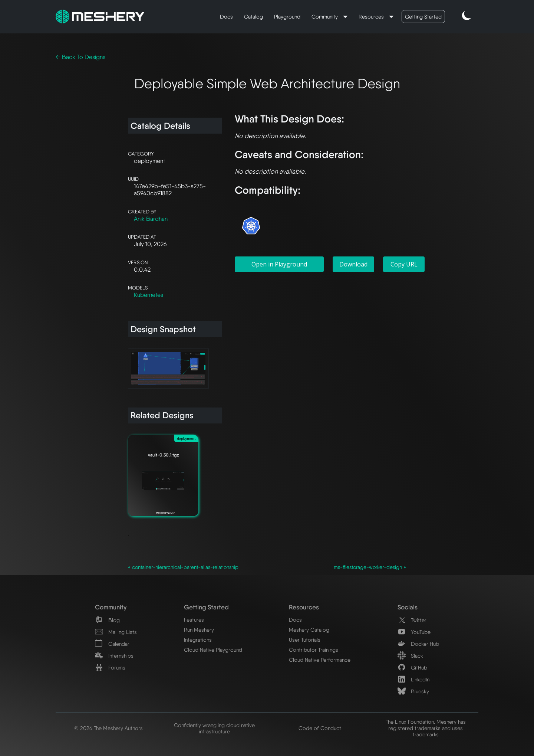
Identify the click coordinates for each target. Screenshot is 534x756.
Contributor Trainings (314, 650)
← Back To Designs (80, 57)
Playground (287, 17)
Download (353, 264)
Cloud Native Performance (320, 660)
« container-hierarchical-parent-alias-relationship (183, 567)
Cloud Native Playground (213, 650)
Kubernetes (149, 295)
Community (325, 17)
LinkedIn (413, 679)
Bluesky (413, 691)
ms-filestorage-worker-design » (370, 567)
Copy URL (404, 264)
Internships (114, 656)
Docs (226, 17)
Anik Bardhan (151, 219)
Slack (410, 656)
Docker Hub (418, 644)
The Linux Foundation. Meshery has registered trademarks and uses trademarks (426, 728)
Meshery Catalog (309, 630)
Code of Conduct (320, 728)
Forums (110, 667)
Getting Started (423, 17)
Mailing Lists (116, 632)
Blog (107, 620)
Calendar (112, 644)
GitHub (412, 667)
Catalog (253, 17)
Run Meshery (199, 630)
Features (194, 620)
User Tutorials (305, 640)
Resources (372, 17)
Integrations (198, 640)
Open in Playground (279, 264)
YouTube (414, 632)
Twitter (412, 620)
